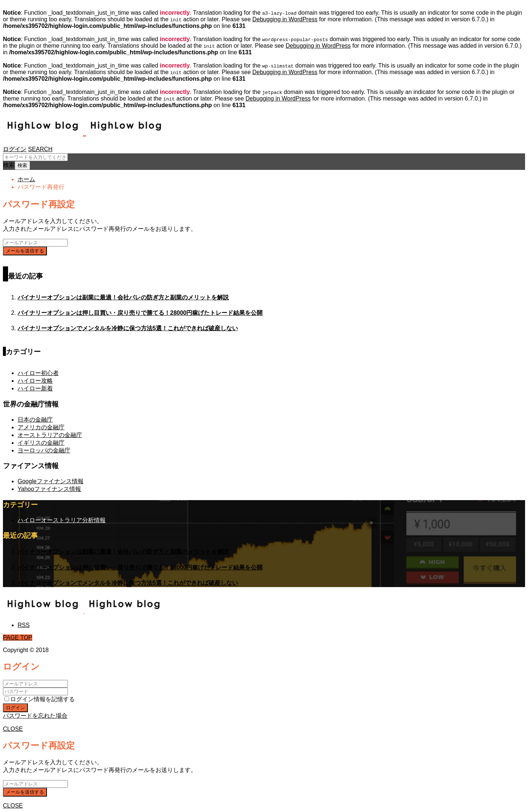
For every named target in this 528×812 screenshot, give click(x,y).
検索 (9, 165)
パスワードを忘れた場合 (35, 716)
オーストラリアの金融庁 (50, 435)
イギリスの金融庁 (41, 443)
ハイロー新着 (35, 388)
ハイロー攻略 (35, 381)
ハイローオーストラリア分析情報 (62, 520)
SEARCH (40, 149)
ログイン (15, 149)
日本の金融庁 (35, 420)
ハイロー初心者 (38, 373)
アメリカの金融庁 (41, 427)
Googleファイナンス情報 (51, 481)
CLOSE (13, 729)
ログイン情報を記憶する (40, 699)
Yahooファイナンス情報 (49, 489)
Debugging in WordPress (285, 19)
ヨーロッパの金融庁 (44, 450)
